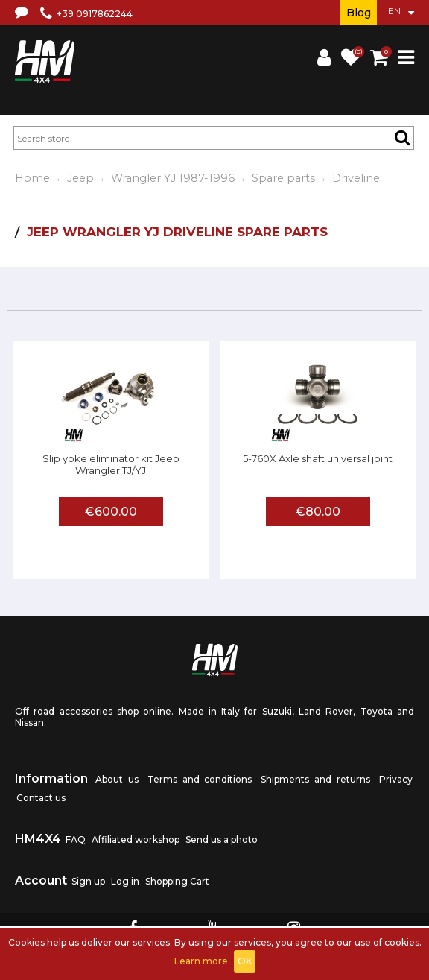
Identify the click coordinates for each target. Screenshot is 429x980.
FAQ (76, 840)
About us (117, 779)
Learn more (201, 961)
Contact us (41, 798)
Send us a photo (222, 840)
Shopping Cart (177, 881)
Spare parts (283, 178)
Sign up (88, 881)
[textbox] (214, 138)
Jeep (80, 178)
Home (32, 178)
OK (245, 961)
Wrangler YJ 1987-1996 (173, 178)
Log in (125, 881)
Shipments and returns (315, 779)
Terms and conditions (200, 779)
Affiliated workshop (136, 840)
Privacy (396, 779)
